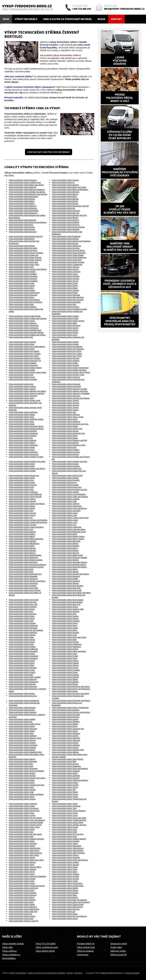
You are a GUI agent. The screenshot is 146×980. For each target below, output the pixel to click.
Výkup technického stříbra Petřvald (65, 633)
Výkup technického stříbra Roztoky (22, 708)
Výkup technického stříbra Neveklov (23, 586)
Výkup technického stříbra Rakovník (23, 680)
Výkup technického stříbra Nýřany (65, 607)
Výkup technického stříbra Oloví (64, 614)
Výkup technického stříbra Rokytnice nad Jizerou (71, 687)
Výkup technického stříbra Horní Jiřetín (24, 356)
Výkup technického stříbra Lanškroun (23, 492)
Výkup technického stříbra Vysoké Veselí (68, 886)
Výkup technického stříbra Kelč (21, 438)
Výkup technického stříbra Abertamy (23, 180)
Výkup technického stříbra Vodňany (22, 869)
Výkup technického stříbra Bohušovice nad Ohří (70, 206)
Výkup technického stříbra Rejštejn (65, 682)
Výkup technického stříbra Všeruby (65, 879)
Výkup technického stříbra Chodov (22, 272)
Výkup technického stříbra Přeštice (65, 663)
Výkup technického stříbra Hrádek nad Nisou (69, 370)
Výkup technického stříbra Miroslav (22, 551)
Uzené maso (83, 955)
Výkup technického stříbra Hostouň (65, 365)
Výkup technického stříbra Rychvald (66, 715)
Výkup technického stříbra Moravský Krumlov (26, 567)
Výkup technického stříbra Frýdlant (65, 316)
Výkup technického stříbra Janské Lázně (24, 401)
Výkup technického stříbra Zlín (64, 912)
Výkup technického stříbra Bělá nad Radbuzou (27, 190)
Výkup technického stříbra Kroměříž (66, 480)
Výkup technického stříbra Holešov (65, 342)
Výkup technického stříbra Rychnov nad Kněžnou (71, 712)
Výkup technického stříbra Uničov (22, 830)
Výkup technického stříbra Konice (22, 450)
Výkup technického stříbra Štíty (21, 764)
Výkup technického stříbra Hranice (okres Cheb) (27, 372)
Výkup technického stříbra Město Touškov (68, 539)
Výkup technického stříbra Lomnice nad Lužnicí (70, 518)
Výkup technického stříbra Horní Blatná (24, 351)
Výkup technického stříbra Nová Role (66, 588)
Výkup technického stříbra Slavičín (65, 736)
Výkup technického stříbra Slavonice (66, 738)
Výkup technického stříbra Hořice (22, 349)
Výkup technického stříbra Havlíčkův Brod (25, 330)
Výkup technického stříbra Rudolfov (66, 710)
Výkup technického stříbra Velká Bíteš (67, 846)
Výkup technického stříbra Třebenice (23, 804)
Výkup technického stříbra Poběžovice (67, 644)
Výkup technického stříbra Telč (64, 790)
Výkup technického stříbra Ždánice (22, 900)
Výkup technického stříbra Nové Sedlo (24, 600)
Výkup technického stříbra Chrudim (65, 279)
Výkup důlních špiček (45, 951)
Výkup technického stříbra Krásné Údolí (67, 476)
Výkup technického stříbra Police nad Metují (69, 651)
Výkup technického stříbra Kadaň (22, 424)
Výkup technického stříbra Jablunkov (23, 396)
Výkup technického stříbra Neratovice (23, 583)
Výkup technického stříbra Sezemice (23, 729)
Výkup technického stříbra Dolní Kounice (68, 300)
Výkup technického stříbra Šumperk (66, 778)
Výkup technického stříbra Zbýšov (65, 898)
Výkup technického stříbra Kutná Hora (67, 487)
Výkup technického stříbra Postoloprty (23, 656)
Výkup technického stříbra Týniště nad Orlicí (69, 820)
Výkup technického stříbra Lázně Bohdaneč (69, 494)
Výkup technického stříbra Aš (63, 183)
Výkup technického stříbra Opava (22, 616)
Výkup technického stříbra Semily (22, 726)
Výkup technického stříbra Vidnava (22, 862)
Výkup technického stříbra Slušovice (66, 740)
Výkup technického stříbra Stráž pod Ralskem (26, 771)
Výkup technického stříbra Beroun (65, 194)
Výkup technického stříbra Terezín (65, 794)
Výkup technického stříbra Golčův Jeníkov (68, 321)
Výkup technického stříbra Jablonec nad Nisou (70, 391)
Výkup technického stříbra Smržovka (23, 745)
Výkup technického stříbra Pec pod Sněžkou (26, 630)
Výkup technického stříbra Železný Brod (67, 907)
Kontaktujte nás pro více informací (49, 152)
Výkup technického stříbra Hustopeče (66, 386)
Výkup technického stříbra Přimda (65, 668)
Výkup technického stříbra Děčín (21, 288)
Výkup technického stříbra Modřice (65, 560)
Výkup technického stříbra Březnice (22, 220)
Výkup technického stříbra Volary (65, 869)
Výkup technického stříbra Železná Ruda (68, 905)
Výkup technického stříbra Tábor (21, 787)
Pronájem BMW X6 (86, 944)
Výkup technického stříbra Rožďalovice (24, 701)
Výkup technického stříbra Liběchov (66, 504)
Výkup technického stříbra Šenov (65, 726)
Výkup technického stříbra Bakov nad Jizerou (26, 185)
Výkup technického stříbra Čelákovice (66, 246)
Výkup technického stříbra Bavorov (65, 185)
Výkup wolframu (9, 951)
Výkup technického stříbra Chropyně (23, 279)
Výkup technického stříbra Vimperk (65, 862)
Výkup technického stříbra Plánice (22, 640)
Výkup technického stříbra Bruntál (22, 229)
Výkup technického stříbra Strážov (22, 773)
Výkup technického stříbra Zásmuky (23, 895)
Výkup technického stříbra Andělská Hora (25, 183)
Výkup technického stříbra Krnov (21, 480)
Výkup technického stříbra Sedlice (65, 724)
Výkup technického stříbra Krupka (22, 483)
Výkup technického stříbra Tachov (65, 787)
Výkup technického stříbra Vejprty (65, 844)
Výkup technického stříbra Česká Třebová (25, 258)
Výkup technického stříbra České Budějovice (69, 258)
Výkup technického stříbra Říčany (65, 684)
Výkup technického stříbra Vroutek (22, 879)
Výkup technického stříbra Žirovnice (66, 909)
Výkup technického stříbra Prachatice (23, 658)
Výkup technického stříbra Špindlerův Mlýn (25, 752)
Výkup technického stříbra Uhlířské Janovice (69, 825)
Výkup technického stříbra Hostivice (23, 363)
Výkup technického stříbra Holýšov (65, 344)
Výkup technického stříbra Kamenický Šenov (26, 426)
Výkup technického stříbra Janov (21, 398)
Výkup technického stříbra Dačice (22, 286)
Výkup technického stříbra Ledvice (22, 499)
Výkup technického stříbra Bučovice (23, 232)
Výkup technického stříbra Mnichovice (23, 558)
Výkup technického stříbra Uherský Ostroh (25, 825)
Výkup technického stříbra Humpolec (66, 384)
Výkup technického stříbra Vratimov (66, 874)
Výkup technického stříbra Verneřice (66, 858)
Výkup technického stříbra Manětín (22, 532)
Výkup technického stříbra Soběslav (66, 745)
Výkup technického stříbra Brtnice (22, 227)
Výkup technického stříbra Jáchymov (66, 396)
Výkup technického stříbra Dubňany (23, 307)
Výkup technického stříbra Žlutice (65, 914)
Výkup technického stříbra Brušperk (66, 229)
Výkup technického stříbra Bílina (64, 197)
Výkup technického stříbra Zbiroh (22, 898)
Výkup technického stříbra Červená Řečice (68, 251)
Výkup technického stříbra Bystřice (65, 239)
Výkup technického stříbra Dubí (64, 304)
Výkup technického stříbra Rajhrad (65, 677)
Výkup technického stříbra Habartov (23, 323)
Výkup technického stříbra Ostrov (65, 623)
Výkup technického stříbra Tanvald (22, 790)
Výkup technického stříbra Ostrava (22, 623)
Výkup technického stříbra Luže (21, 529)
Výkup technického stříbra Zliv (20, 914)
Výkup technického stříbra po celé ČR (23, 921)
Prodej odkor (116, 947)
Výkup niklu (7, 947)
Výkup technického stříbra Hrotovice (66, 377)
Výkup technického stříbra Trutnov (22, 815)
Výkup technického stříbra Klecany (65, 443)
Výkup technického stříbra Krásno (22, 478)
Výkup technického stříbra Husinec (22, 386)
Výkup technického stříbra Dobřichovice (24, 293)
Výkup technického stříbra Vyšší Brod (23, 888)
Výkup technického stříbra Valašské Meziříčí (69, 839)
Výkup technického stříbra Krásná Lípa (24, 476)
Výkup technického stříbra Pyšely (65, 672)
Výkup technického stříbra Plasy (64, 640)
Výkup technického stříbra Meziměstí (66, 541)
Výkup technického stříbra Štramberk (23, 769)
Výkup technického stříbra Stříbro (65, 773)
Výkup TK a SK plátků (46, 944)
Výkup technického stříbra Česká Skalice (68, 255)
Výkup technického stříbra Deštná (22, 290)
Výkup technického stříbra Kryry (64, 483)
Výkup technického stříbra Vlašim (65, 867)
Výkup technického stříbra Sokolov (65, 747)
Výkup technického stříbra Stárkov (22, 759)
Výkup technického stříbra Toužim (65, 797)
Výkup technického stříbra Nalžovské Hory (25, 574)
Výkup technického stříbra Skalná (22, 731)
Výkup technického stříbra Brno (21, 225)
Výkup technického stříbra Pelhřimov (23, 633)
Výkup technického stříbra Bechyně (22, 187)
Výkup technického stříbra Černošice (23, 248)
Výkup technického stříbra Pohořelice (23, 651)
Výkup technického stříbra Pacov (65, 626)
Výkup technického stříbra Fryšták (65, 319)
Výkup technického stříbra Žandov (65, 893)
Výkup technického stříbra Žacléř (22, 890)
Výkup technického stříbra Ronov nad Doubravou (71, 689)
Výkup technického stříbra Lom (21, 518)
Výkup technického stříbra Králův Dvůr (67, 469)
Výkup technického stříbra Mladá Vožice (67, 555)
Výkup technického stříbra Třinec (22, 813)
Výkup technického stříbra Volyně (22, 872)
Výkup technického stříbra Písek (64, 635)
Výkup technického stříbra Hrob (21, 375)
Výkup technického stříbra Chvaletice (23, 281)
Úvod (6, 19)
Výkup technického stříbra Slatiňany (23, 736)
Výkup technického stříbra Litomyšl (22, 513)
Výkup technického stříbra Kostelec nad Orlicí (69, 462)
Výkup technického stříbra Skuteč (65, 731)
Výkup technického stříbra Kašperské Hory (68, 433)
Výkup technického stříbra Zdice (21, 902)
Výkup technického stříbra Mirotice (22, 553)
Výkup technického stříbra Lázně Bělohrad (25, 494)
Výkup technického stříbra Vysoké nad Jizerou (27, 886)
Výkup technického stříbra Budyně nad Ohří (26, 236)
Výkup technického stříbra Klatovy (22, 443)
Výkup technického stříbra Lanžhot (65, 492)
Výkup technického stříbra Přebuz (22, 661)
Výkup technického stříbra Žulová (65, 919)
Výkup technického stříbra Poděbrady (23, 649)
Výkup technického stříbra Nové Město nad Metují (71, 593)
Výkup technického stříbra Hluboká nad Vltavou (27, 335)
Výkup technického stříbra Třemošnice (24, 808)
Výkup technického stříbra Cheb (21, 267)
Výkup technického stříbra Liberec (22, 506)
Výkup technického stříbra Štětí (64, 762)
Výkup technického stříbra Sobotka (22, 747)
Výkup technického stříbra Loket (64, 515)
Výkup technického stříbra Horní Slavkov (25, 358)
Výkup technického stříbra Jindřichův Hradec (26, 419)
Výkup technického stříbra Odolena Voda (68, 609)
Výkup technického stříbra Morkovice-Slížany (69, 567)
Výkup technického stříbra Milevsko (66, 546)
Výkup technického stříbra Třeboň (22, 806)
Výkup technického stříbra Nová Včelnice (25, 590)
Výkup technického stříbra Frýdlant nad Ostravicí (28, 319)
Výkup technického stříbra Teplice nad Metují (26, 794)
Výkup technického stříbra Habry (64, 323)
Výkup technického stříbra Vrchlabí (65, 876)
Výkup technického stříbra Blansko (65, 199)
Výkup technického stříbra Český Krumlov (68, 262)
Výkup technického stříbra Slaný (21, 733)
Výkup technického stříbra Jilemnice (66, 415)
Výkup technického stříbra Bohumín (23, 206)
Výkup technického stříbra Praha (64, 658)
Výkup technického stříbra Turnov (65, 815)
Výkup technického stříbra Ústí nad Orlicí (68, 834)
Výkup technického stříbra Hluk (21, 337)
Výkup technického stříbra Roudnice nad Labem (71, 694)
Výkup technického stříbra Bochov (65, 204)
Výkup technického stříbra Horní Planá (67, 356)
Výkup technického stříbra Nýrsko (22, 609)
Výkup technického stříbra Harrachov (66, 326)
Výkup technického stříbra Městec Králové (68, 537)
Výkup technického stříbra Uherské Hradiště (26, 823)
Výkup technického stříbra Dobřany (65, 290)
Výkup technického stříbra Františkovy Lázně (69, 309)
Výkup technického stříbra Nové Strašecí (68, 600)
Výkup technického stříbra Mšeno (65, 569)
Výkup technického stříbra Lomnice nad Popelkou (28, 520)
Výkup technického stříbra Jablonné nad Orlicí (27, 394)
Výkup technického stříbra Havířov (65, 328)
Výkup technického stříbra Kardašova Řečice (26, 429)
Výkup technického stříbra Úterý (21, 837)
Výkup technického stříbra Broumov (66, 225)
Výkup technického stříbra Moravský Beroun (69, 565)
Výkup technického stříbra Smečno (22, 743)
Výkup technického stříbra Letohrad (66, 499)
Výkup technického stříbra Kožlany (65, 464)
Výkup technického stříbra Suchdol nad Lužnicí (27, 778)
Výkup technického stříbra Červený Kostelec (26, 253)
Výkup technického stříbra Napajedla (23, 576)
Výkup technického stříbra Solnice (22, 750)
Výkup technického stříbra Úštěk (64, 832)
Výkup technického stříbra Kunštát (65, 485)
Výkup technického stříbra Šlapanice (66, 733)
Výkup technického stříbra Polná (64, 654)
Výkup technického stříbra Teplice (65, 792)
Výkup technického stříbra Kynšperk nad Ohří (69, 490)
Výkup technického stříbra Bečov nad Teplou (69, 187)
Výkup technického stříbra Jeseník (65, 408)
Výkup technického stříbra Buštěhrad (66, 236)
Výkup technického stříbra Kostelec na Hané (26, 457)
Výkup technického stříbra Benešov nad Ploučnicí (28, 194)
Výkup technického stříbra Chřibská (66, 276)
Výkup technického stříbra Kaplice (65, 426)
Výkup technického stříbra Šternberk (23, 762)
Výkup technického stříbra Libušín (22, 508)
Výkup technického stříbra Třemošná (66, 806)
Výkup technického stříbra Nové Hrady (67, 590)
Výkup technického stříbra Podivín (65, 649)
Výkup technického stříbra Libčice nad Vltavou (27, 504)
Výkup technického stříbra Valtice (22, 841)
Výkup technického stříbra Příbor (21, 665)
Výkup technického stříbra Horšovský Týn (25, 361)
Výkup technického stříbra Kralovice (66, 466)
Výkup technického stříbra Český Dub (23, 262)
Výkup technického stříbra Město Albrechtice (26, 539)
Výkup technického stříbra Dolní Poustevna (25, 302)
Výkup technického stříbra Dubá (21, 304)
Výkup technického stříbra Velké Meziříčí (68, 851)
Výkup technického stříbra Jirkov (21, 422)
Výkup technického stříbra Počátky (22, 647)
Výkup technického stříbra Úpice (64, 830)
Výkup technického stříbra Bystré (22, 239)
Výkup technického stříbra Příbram (65, 665)
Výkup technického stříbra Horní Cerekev (25, 354)
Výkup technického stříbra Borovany (66, 211)
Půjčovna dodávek (85, 951)
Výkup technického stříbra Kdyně (65, 436)
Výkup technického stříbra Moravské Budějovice (27, 565)
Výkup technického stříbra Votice (65, 872)
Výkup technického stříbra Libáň (64, 501)
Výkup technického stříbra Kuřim (21, 487)
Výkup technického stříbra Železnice (23, 907)
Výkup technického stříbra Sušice (22, 780)
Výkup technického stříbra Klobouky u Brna (69, 445)
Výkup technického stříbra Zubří (21, 919)
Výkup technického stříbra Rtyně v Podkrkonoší (70, 708)
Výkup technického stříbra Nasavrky (66, 576)
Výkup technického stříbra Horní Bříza (67, 351)
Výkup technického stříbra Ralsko (65, 680)
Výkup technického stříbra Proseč (22, 670)
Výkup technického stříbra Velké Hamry (24, 851)
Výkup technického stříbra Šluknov (22, 740)
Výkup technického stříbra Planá (21, 637)
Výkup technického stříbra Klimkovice (23, 445)
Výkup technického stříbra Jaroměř (65, 401)
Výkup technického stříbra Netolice (65, 583)
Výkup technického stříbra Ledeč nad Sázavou (70, 497)
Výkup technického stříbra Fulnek (22, 321)
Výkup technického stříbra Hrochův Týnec (68, 375)
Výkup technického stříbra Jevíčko (65, 410)
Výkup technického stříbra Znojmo (22, 916)
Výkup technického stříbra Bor (64, 208)
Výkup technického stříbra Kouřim (22, 464)
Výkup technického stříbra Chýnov (65, 281)
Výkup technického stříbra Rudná (22, 710)
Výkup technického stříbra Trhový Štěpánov (69, 811)
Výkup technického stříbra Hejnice (65, 330)
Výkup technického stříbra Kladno (65, 438)
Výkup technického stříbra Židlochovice (24, 909)
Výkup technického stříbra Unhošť (65, 827)
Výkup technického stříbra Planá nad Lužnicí (69, 637)
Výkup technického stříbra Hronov (22, 377)
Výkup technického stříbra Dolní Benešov (68, 297)
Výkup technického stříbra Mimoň (65, 548)
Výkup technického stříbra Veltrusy (65, 855)
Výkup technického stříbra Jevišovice (23, 412)
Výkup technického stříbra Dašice (65, 286)
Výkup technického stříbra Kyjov (21, 490)
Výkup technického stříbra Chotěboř (23, 274)
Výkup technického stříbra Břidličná (65, 222)
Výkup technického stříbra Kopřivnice (23, 452)
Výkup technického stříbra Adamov (65, 180)
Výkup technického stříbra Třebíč (65, 804)
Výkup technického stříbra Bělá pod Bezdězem (70, 190)
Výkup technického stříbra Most (21, 569)
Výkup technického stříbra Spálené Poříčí (68, 750)
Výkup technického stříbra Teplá (21, 792)
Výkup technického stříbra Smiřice (65, 743)
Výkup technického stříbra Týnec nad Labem (69, 818)
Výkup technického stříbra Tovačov (22, 799)
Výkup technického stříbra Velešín (22, 846)
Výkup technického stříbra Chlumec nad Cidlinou (28, 269)
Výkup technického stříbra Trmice (65, 813)
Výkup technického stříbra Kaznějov (23, 436)
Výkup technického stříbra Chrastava (23, 276)
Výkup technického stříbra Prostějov (66, 670)
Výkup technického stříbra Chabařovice (67, 265)
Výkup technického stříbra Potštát (65, 656)
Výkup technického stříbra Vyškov (65, 881)
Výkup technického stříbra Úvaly (64, 837)
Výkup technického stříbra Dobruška (66, 295)
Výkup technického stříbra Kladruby (23, 440)
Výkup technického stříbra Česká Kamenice (69, 253)
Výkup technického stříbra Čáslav (22, 246)
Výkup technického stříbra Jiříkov (65, 419)
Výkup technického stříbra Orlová (22, 619)
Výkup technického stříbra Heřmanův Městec (26, 333)
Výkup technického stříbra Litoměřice (66, 511)
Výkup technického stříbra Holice (22, 344)
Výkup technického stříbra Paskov (65, 628)
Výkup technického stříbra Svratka (65, 785)
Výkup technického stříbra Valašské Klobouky (26, 839)
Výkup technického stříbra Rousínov (23, 696)
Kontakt (116, 19)
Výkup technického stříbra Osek (21, 621)
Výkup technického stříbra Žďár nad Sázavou (69, 900)
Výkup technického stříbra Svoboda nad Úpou (27, 785)
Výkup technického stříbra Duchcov (66, 307)
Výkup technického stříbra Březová (65, 220)
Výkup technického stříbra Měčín (65, 534)
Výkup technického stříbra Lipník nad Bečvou (69, 508)
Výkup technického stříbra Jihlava (22, 415)
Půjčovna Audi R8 (118, 955)
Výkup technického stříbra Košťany (65, 454)
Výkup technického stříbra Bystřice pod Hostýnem (71, 241)
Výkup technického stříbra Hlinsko (65, 333)
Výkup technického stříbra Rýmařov (66, 717)
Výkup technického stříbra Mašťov (22, 534)
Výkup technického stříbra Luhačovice (67, 527)
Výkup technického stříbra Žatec (64, 895)
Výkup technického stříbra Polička (22, 654)
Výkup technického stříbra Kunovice (23, 485)
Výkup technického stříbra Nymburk (23, 607)
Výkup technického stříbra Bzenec (65, 243)
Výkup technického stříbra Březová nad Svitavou (28, 222)
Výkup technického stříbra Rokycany (23, 687)
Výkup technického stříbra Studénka (66, 776)
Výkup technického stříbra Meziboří (22, 541)
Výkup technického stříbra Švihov (22, 783)
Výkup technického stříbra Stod (21, 766)
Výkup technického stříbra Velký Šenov (24, 855)
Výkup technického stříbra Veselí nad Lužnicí (26, 860)
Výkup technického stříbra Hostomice (23, 365)
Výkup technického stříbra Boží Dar (66, 213)
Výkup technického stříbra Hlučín (65, 335)
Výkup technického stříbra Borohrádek (24, 211)
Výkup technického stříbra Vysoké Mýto (67, 883)
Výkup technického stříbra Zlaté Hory (23, 912)
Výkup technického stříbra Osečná (65, 619)
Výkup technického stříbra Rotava (22, 694)
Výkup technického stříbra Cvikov (65, 283)
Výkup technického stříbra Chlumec (66, 267)
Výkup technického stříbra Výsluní (22, 883)
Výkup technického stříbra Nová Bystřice (68, 586)
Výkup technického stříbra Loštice (65, 520)
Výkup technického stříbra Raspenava (24, 682)
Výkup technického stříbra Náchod (65, 572)
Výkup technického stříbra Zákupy (65, 890)
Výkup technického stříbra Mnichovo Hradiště (69, 558)
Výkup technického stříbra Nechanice (23, 579)
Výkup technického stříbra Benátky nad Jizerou (27, 192)
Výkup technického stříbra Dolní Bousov (24, 300)
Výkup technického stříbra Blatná (22, 201)
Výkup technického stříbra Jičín (64, 412)
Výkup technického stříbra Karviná (65, 431)
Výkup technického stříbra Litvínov (22, 515)
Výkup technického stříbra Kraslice (22, 471)
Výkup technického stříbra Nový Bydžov (67, 602)
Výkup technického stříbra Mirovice (65, 553)
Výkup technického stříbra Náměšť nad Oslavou (70, 574)
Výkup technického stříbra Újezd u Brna (24, 827)
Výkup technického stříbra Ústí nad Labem (25, 834)
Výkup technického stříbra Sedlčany (66, 722)
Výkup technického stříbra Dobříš (65, 293)
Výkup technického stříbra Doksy (22, 297)
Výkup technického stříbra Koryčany (66, 452)
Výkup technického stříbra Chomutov (66, 272)
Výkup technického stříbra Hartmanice (24, 328)
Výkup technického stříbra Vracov (22, 874)
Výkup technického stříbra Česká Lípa (24, 255)
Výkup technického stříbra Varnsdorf (23, 844)
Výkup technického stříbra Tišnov (22, 797)
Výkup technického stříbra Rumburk (23, 712)
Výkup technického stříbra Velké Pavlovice (68, 853)
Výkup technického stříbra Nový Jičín (23, 604)
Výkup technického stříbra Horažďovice (67, 347)
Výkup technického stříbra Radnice (65, 675)
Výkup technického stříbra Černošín (66, 248)
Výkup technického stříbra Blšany (22, 204)
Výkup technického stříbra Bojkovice (23, 208)
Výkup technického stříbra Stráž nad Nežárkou (70, 769)
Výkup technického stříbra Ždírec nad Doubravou (71, 902)
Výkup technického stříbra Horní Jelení (67, 354)
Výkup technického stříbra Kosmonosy (24, 454)
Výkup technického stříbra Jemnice (65, 405)
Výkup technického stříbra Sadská (22, 719)
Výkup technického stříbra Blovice (65, 201)
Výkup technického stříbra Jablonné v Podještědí (71, 394)
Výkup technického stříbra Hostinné (66, 361)
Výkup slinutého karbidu (13, 944)
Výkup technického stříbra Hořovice (66, 358)
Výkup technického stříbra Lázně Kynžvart (25, 497)
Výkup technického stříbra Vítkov (22, 865)
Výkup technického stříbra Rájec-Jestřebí (25, 677)
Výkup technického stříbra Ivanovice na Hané (69, 389)
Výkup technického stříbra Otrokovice (23, 626)
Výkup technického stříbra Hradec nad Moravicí (70, 368)
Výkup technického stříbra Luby (64, 525)
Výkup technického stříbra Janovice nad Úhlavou (71, 398)
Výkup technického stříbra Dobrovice (23, 295)
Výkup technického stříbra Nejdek (65, 579)
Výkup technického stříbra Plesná (22, 642)
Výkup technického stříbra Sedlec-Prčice (24, 724)
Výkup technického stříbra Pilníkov (22, 635)
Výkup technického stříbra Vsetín (22, 881)
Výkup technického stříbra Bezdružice (23, 197)
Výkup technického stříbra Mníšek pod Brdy (26, 560)
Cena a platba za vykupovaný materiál (67, 19)
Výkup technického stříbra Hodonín (22, 342)
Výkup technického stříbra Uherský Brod (67, 823)
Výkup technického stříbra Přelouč (65, 661)
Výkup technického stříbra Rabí (21, 675)
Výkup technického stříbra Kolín (64, 447)
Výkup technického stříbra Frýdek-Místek (25, 316)
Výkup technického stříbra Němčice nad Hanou (27, 581)
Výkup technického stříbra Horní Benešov (68, 349)
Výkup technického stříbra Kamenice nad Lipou (70, 424)
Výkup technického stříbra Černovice (23, 251)
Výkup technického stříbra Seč (21, 722)
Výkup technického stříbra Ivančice (22, 389)
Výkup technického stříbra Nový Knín (66, 604)
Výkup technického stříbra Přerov (22, 663)
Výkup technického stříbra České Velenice (25, 260)
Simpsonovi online (119, 944)
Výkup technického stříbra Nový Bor (23, 602)
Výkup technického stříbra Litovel (65, 513)
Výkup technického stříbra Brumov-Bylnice (68, 227)
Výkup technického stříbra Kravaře (65, 478)
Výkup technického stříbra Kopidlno (66, 450)
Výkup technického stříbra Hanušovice (24, 326)
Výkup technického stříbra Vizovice (65, 865)
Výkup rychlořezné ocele (47, 947)
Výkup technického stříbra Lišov (21, 511)
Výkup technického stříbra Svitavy (65, 783)
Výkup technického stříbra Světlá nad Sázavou (70, 780)
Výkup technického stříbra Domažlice (66, 302)
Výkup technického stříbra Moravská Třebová (69, 562)
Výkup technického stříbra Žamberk (23, 893)
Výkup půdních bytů (86, 947)
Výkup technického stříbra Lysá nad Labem (69, 529)
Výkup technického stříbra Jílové (21, 417)
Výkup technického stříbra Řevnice (22, 684)
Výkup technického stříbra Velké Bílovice (68, 848)
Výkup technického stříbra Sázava (65, 719)
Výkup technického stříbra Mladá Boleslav (25, 555)
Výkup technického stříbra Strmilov (22, 776)
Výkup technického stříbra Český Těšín (24, 265)
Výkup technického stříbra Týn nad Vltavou (25, 818)
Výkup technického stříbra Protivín (22, 672)
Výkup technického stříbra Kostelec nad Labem (27, 462)
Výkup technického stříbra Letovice (22, 501)
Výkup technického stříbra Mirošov (65, 551)
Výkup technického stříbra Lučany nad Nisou (26, 527)
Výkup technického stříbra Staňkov (65, 752)
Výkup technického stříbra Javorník (65, 403)
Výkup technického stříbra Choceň (65, 269)
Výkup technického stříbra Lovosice (23, 525)
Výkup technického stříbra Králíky (22, 466)
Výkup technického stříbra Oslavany (66, 621)
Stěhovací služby (118, 951)
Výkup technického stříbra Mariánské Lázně (69, 532)
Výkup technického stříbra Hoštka (65, 363)
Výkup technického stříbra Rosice (65, 691)
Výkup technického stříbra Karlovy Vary (67, 429)
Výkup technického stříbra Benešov (66, 192)
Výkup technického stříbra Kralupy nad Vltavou (27, 469)
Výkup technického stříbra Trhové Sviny (24, 811)
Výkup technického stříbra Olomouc (23, 614)
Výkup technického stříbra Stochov (65, 764)
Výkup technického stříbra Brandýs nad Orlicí (69, 215)
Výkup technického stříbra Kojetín (22, 447)
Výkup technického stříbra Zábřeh (65, 888)
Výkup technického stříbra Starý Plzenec (68, 759)
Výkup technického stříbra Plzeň (21, 644)
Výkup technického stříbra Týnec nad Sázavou (27, 820)
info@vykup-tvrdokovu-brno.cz (124, 9)
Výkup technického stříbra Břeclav (65, 218)
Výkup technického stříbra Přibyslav (23, 668)
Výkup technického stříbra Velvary (22, 858)
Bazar (101, 19)
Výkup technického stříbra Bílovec (22, 199)
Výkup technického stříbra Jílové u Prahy (68, 417)
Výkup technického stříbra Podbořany (66, 647)
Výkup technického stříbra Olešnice (66, 612)
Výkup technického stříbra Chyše (22, 283)
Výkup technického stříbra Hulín (21, 384)
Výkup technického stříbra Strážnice (66, 771)
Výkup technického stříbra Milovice (22, 548)
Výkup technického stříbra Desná (65, 288)
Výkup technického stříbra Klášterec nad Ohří (69, 440)
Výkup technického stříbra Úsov (21, 832)
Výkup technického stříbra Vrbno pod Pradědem (27, 876)
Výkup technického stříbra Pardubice (23, 628)
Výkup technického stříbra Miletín (22, 546)
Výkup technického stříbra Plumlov (65, 642)
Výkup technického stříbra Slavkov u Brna (25, 738)
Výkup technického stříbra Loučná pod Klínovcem (28, 522)
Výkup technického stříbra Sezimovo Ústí (68, 729)
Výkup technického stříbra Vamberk (66, 841)
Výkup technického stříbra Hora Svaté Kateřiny (27, 347)
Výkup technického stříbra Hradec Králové (25, 368)
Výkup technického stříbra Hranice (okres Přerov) (71, 372)
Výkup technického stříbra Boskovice (23, 213)
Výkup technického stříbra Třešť (64, 808)
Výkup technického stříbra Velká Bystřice (25, 848)
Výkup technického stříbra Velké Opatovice (25, 853)
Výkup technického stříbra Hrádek (22, 370)
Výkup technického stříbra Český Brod (67, 260)
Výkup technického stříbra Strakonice (66, 766)
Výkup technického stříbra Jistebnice (66, 422)
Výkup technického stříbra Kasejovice (23, 433)
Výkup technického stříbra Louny (65, 522)
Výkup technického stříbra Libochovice (67, 506)
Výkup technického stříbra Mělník (22, 537)
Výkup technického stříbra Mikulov (65, 544)
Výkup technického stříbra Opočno (65, 616)
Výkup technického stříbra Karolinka (23, 431)
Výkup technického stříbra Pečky (65, 630)
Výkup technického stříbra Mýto (21, 572)
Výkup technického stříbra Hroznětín (23, 379)
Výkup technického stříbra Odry (21, 612)
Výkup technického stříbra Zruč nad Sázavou (69, 916)
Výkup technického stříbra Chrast (65, 274)
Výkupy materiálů (26, 19)
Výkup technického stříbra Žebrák (22, 905)
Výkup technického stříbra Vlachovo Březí (25, 867)
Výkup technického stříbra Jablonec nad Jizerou (27, 391)
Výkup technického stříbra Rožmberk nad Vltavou (71, 701)
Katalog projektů (133, 973)
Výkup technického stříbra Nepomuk (66, 581)
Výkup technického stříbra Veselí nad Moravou (70, 860)
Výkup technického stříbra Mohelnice (23, 562)
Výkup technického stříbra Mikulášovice (24, 544)
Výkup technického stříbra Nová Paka (23, 588)
